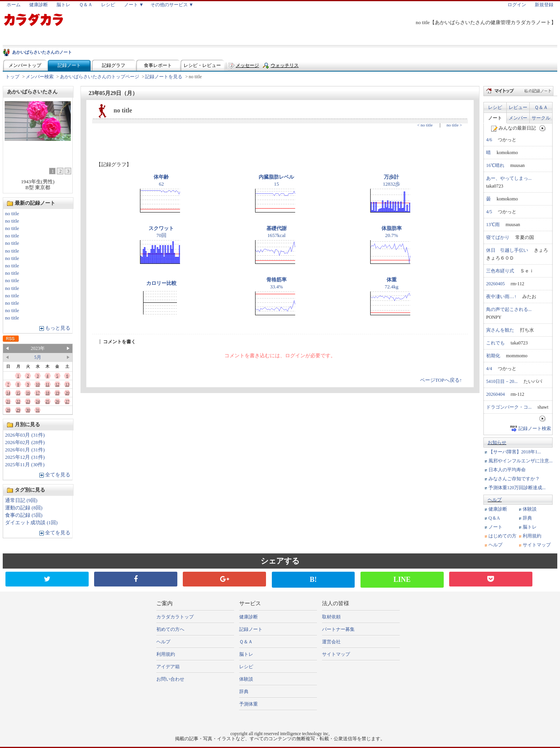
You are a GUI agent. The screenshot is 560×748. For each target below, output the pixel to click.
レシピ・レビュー (202, 65)
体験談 (530, 509)
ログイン (517, 5)
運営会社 (331, 642)
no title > (454, 125)
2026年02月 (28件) (25, 442)
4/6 (489, 140)
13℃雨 (493, 225)
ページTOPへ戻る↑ (441, 380)
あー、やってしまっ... (509, 178)
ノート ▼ (134, 5)
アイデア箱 (168, 667)
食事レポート (158, 65)
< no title (425, 125)
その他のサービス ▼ (172, 5)
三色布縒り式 (500, 271)
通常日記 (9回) (21, 500)
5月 (38, 357)
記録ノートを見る (164, 77)
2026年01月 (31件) (25, 450)
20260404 (495, 394)
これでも (495, 343)
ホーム (14, 5)
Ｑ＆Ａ (86, 5)
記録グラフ (114, 65)
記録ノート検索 (535, 428)
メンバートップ (25, 65)
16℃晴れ (495, 165)
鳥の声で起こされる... (509, 309)
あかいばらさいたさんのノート (42, 52)
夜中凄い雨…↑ (501, 297)
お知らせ (497, 442)
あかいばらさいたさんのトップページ (100, 77)
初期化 (493, 356)
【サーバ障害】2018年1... (515, 452)
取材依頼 (331, 617)
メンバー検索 (40, 77)
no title (12, 214)
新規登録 (544, 5)
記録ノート (69, 65)
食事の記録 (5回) (24, 515)
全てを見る (58, 475)
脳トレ (63, 5)
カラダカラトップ (175, 617)
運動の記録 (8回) (24, 508)
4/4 (489, 369)
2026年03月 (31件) (25, 435)
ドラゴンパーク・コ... (509, 407)
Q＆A (494, 518)
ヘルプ (495, 500)
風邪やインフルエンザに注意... (521, 461)
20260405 (495, 284)
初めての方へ (170, 629)
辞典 (527, 518)
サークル (541, 118)
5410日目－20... (502, 381)
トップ (12, 77)
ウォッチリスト (285, 67)
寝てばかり (498, 237)
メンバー (518, 118)
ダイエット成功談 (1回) (31, 523)
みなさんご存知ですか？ (514, 479)
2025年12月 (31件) (25, 457)
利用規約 (532, 536)
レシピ (108, 5)
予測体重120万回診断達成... (517, 488)
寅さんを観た (500, 330)
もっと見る (58, 328)
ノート (495, 118)
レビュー (518, 107)
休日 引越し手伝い (507, 250)
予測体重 (248, 704)
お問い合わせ (170, 679)
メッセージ (247, 65)
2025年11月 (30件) (25, 465)
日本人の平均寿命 (507, 470)
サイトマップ (537, 545)
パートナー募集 (338, 629)
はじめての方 (502, 536)
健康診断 (38, 5)
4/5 (489, 212)
